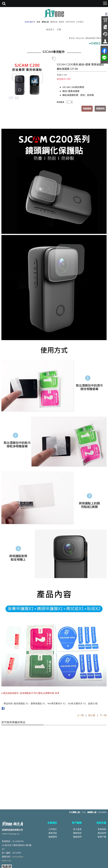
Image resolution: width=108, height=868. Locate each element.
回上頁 (92, 715)
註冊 (59, 29)
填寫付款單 (70, 22)
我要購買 (87, 108)
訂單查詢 (80, 22)
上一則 (80, 715)
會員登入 (50, 29)
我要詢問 (100, 108)
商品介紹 (80, 38)
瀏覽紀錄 (54, 22)
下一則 (103, 715)
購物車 (62, 22)
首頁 (73, 38)
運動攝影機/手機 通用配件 (96, 38)
